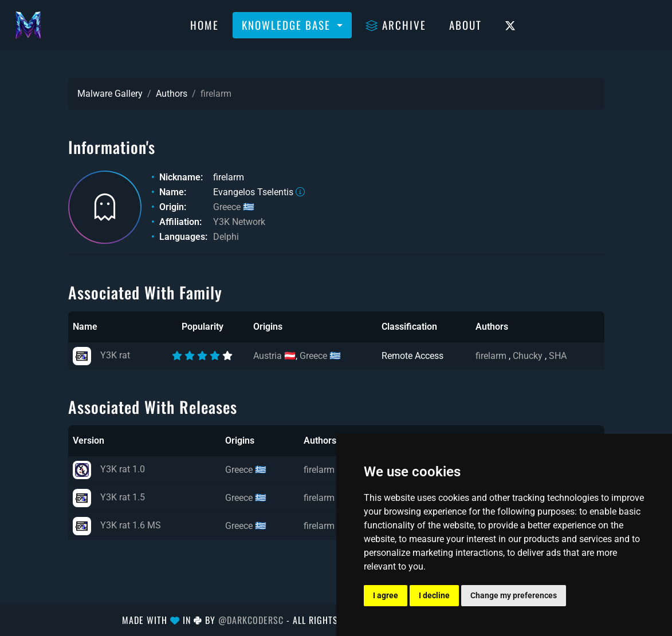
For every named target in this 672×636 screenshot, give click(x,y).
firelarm (492, 356)
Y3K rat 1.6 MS (117, 525)
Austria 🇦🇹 (274, 356)
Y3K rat (101, 355)
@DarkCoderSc (251, 620)
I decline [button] (434, 595)
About (465, 25)
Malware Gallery (110, 94)
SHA (558, 356)
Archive (396, 25)
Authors (172, 94)
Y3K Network (239, 222)
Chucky (529, 356)
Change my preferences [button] (514, 595)
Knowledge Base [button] (288, 25)
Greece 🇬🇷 (234, 207)
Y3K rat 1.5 (109, 497)
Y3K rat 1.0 (109, 469)
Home (205, 25)
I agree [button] (386, 595)
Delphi (226, 237)
